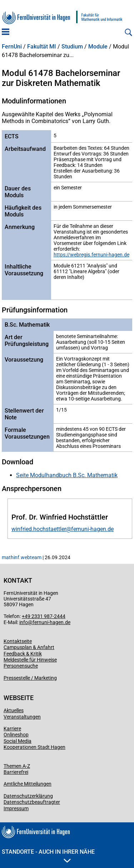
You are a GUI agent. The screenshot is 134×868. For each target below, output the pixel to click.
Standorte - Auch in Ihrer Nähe (48, 856)
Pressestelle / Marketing (30, 678)
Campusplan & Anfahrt (29, 647)
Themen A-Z (17, 766)
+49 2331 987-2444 (44, 616)
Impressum (16, 808)
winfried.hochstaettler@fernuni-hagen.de (63, 529)
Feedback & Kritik (23, 654)
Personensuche (21, 666)
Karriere (12, 729)
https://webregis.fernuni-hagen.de (91, 255)
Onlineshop (16, 735)
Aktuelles (14, 710)
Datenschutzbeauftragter (32, 802)
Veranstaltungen (22, 717)
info (24, 622)
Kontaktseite (18, 641)
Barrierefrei (16, 772)
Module (98, 47)
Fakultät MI (42, 47)
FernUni (12, 47)
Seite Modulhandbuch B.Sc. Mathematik (67, 475)
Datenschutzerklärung (28, 796)
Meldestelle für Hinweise (30, 660)
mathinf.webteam (22, 557)
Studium (72, 47)
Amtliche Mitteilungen (28, 784)
